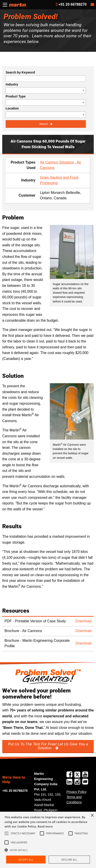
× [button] (92, 816)
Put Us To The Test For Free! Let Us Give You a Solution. (48, 746)
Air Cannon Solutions (57, 162)
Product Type (16, 96)
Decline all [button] (69, 860)
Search (44, 124)
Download (83, 621)
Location (12, 108)
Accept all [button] (26, 860)
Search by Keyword (20, 72)
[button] (48, 850)
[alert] (48, 840)
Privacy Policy (77, 792)
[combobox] (46, 90)
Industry (12, 84)
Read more (45, 826)
